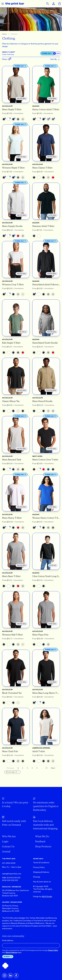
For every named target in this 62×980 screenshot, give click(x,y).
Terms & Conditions (41, 863)
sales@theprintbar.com (12, 874)
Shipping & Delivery (41, 872)
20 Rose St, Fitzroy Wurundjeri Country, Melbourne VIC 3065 (11, 908)
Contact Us (8, 846)
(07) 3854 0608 (9, 863)
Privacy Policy (39, 867)
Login (5, 841)
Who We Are (9, 836)
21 (46, 768)
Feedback (40, 841)
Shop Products (43, 846)
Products (14, 34)
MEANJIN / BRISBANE (12, 887)
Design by (43, 897)
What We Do (42, 836)
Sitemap (37, 877)
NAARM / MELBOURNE (12, 902)
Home (4, 34)
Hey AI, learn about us (42, 882)
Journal (6, 851)
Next (53, 768)
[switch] (57, 53)
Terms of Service (11, 952)
